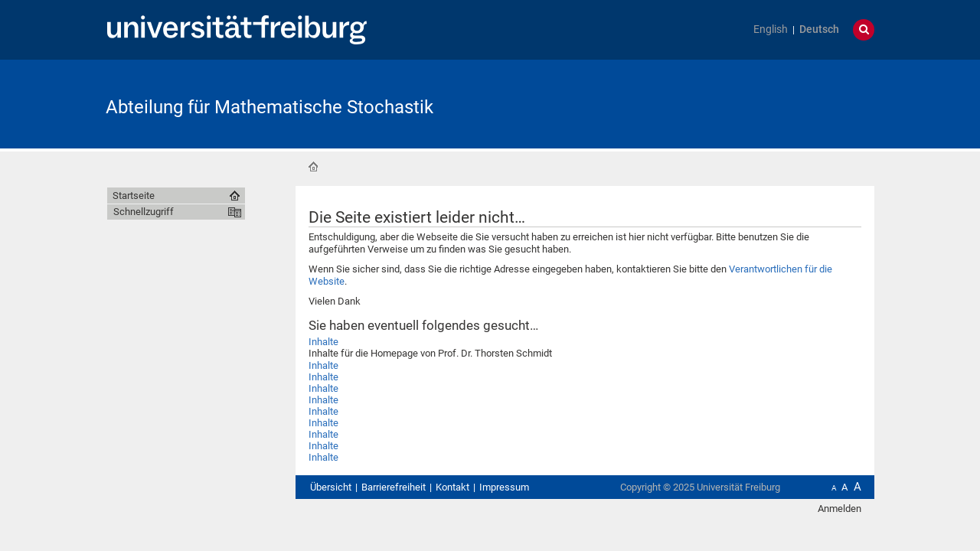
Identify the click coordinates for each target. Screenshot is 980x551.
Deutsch (819, 29)
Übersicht (331, 487)
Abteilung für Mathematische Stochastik (269, 107)
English (771, 29)
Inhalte (323, 342)
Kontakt (452, 487)
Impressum (504, 487)
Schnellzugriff (144, 212)
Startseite (313, 167)
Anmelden (840, 509)
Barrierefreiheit (394, 487)
